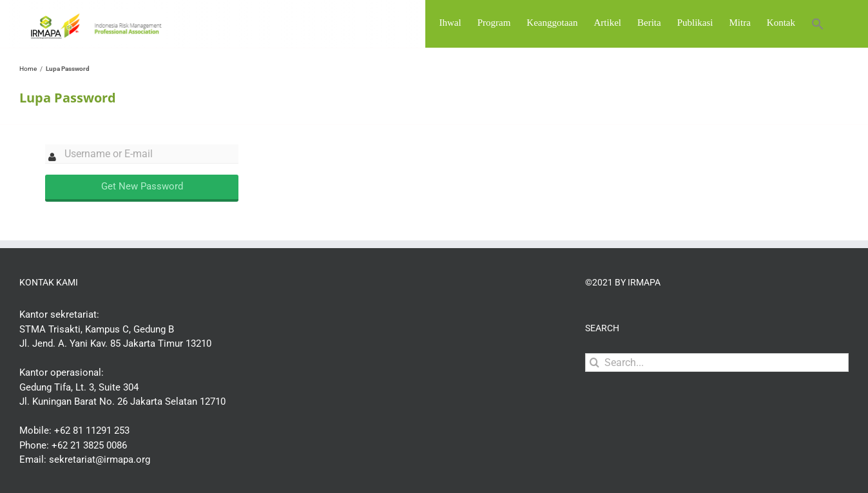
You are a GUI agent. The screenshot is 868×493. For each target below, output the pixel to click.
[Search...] (717, 396)
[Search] (594, 396)
